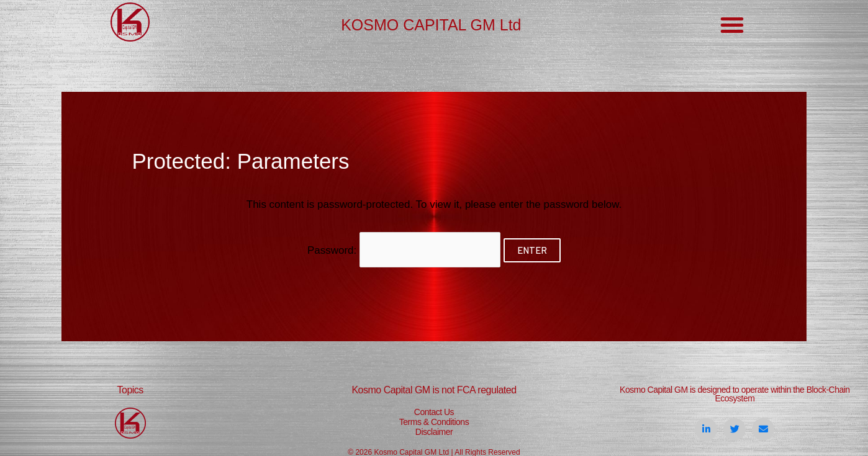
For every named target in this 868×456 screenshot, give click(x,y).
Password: (404, 250)
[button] (732, 25)
